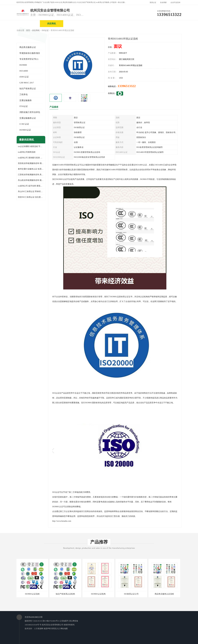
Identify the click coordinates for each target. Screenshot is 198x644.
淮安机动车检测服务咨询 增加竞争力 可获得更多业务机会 (31, 163)
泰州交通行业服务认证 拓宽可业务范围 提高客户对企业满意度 (31, 169)
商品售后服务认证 (28, 47)
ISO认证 (45, 30)
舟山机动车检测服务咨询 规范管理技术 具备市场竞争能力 (31, 180)
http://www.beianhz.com (62, 521)
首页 (28, 30)
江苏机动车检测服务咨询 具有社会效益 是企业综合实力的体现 (31, 175)
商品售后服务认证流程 (164, 594)
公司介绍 (98, 24)
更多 (42, 140)
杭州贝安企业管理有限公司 (53, 625)
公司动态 (145, 24)
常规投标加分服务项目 (30, 53)
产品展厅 (122, 24)
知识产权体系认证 (28, 89)
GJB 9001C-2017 (27, 83)
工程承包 (24, 94)
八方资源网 (39, 629)
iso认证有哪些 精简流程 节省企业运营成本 (31, 146)
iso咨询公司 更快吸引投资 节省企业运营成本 (31, 158)
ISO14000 (24, 71)
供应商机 (52, 24)
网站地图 (64, 629)
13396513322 (127, 86)
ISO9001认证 (25, 130)
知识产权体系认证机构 (65, 594)
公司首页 (28, 24)
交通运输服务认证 (28, 118)
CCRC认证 (24, 124)
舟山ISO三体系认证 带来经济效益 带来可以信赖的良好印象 (31, 191)
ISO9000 (23, 65)
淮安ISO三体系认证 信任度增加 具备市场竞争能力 (31, 197)
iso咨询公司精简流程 (27, 152)
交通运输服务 (26, 100)
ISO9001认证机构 (98, 594)
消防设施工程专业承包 (30, 112)
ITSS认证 (24, 106)
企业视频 (75, 24)
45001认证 (24, 77)
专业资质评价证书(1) (29, 59)
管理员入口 (56, 629)
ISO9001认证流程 (32, 594)
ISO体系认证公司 (131, 594)
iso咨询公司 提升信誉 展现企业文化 (31, 186)
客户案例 (168, 24)
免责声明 (47, 629)
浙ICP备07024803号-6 (51, 621)
